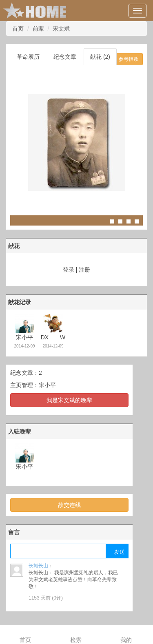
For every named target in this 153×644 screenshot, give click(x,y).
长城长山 (38, 566)
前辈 (38, 29)
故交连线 (69, 505)
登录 (69, 270)
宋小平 (47, 385)
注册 (84, 270)
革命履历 (28, 57)
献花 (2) (100, 57)
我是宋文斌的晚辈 (69, 400)
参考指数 (129, 59)
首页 (18, 29)
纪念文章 (65, 57)
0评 (57, 598)
